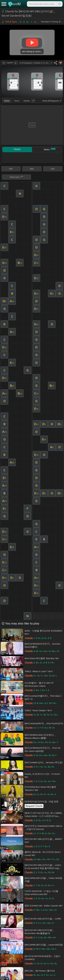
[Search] (59, 4)
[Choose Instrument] (33, 101)
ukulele (27, 101)
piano (17, 101)
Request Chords (34, 806)
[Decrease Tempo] (4, 63)
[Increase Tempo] (16, 63)
